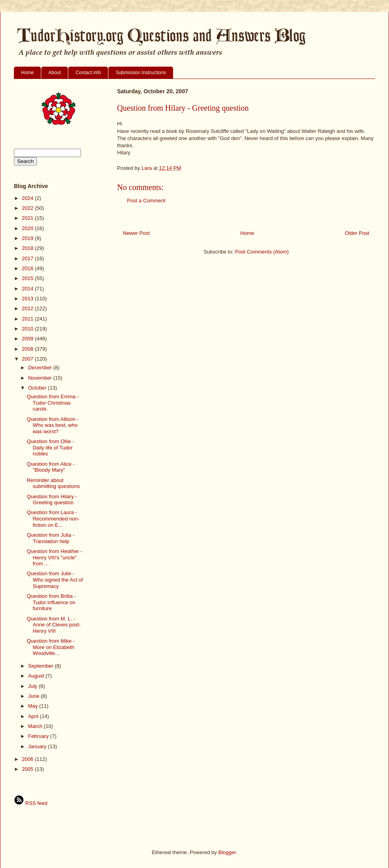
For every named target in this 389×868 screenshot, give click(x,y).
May (34, 706)
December (41, 368)
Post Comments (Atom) (262, 252)
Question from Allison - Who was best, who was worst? (53, 425)
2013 (28, 299)
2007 (28, 359)
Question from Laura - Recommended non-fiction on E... (53, 518)
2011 (28, 319)
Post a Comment (146, 201)
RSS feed (31, 803)
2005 (28, 769)
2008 (28, 349)
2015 (28, 278)
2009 (28, 339)
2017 (28, 258)
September (41, 666)
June (35, 696)
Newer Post (136, 233)
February (39, 736)
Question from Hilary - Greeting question (52, 500)
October (38, 388)
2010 (28, 329)
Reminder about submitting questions (53, 483)
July (34, 686)
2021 (28, 218)
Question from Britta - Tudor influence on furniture (51, 602)
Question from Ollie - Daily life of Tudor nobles (50, 447)
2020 (28, 228)
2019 (28, 238)
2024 (28, 198)
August (37, 676)
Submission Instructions (141, 73)
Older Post (357, 233)
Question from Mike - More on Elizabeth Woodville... (51, 647)
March (36, 726)
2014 (28, 289)
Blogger (227, 852)
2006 (28, 759)
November (41, 378)
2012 (28, 308)
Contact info (88, 73)
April (34, 716)
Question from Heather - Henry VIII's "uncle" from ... (54, 557)
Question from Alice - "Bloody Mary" (51, 467)
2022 (28, 208)
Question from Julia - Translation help (50, 538)
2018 (28, 248)
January (38, 746)
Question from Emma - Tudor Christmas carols (53, 403)
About (55, 73)
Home (27, 73)
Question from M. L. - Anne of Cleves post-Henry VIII (54, 625)
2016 (28, 268)
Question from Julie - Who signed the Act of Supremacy (55, 580)
